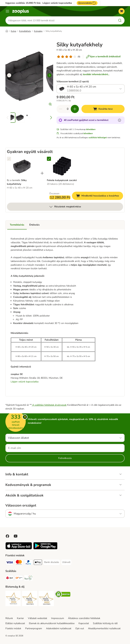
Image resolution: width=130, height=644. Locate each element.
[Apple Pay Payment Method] (38, 563)
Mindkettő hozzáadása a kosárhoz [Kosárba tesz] (100, 196)
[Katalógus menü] (7, 11)
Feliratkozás (65, 458)
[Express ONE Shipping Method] (19, 578)
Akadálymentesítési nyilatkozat (104, 628)
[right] (49, 75)
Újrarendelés (87, 3)
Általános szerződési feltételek (84, 618)
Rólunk (9, 618)
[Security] (13, 599)
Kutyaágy (38, 31)
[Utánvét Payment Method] (66, 562)
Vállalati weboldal (37, 618)
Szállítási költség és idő (105, 623)
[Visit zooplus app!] (19, 549)
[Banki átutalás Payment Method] (52, 562)
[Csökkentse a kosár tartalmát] (61, 109)
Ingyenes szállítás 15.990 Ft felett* (24, 3)
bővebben (91, 129)
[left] (9, 75)
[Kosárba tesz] (103, 109)
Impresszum (58, 618)
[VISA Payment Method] (9, 563)
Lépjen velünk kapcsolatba (57, 3)
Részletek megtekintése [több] (65, 207)
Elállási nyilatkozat (15, 623)
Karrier (20, 618)
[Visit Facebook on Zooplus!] (7, 536)
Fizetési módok (13, 628)
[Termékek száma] (68, 109)
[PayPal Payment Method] (28, 563)
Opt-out (80, 628)
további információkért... (96, 74)
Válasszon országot (21, 505)
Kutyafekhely (25, 31)
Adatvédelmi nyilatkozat (59, 628)
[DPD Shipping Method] (9, 578)
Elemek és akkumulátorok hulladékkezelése (52, 623)
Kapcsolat (84, 623)
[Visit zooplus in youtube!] (16, 536)
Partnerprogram (34, 628)
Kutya (13, 31)
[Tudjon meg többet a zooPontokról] (120, 120)
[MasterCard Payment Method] (19, 563)
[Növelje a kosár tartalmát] (75, 109)
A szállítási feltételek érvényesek (49, 405)
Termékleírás (17, 225)
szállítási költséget (98, 138)
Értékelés (34, 225)
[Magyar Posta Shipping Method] (28, 578)
